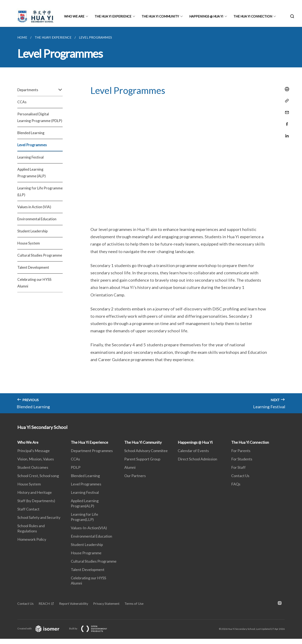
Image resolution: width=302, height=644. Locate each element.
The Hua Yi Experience (113, 16)
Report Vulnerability (74, 603)
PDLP (76, 467)
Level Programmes (32, 145)
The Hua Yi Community (160, 16)
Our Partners (135, 476)
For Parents (241, 451)
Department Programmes (92, 451)
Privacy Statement (106, 603)
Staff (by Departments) (36, 501)
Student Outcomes (33, 467)
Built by (91, 628)
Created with (42, 628)
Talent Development (33, 267)
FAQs (236, 484)
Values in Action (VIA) (34, 207)
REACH (44, 603)
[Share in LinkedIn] (286, 133)
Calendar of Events (193, 451)
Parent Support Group (142, 459)
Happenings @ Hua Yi (206, 16)
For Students (242, 459)
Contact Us (240, 476)
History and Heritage (35, 492)
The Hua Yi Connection (253, 16)
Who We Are (74, 16)
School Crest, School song (38, 476)
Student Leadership (32, 231)
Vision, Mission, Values (36, 459)
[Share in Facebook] (286, 122)
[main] (151, 220)
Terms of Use (134, 603)
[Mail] (286, 110)
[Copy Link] (286, 101)
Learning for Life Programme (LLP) (40, 191)
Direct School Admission (197, 459)
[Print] (286, 89)
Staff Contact (28, 509)
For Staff (238, 467)
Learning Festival (30, 157)
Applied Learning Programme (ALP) (32, 173)
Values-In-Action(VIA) (89, 528)
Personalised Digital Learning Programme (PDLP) (40, 117)
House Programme (86, 553)
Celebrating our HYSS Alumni (34, 283)
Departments (40, 90)
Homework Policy (32, 539)
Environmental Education (37, 219)
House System (29, 243)
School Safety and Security (39, 517)
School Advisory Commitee (146, 451)
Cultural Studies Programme (40, 255)
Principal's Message (34, 451)
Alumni (130, 467)
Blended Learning (31, 133)
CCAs (22, 102)
